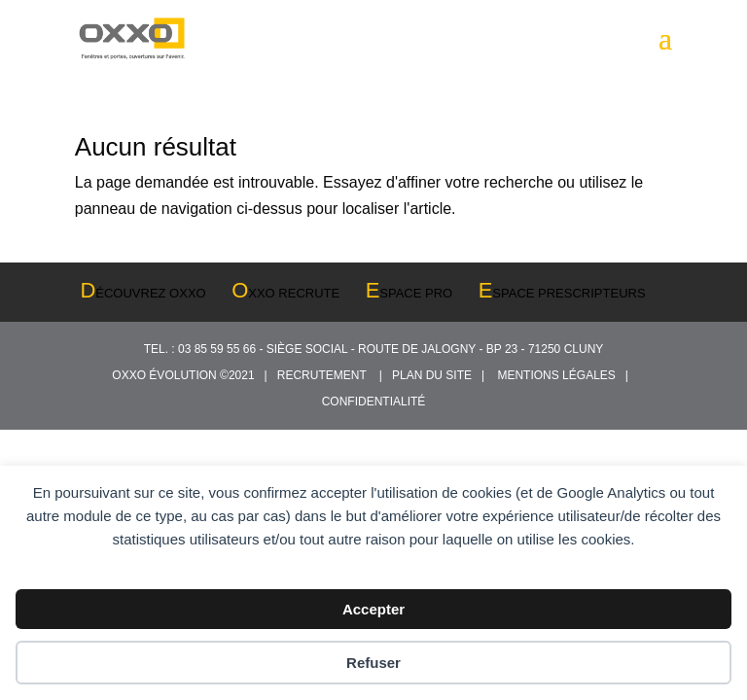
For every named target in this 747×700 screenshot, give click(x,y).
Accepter (373, 609)
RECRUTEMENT (325, 375)
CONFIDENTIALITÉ (374, 402)
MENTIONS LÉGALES (559, 375)
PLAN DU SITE (435, 375)
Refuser (373, 663)
